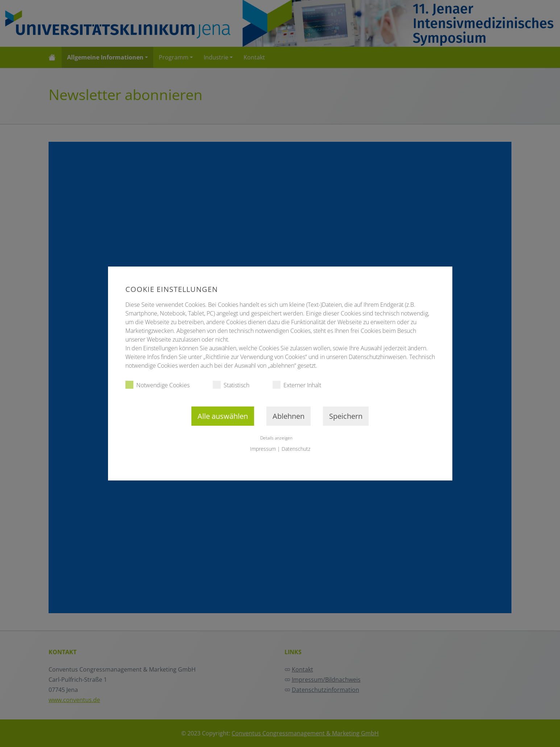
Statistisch (231, 385)
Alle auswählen (223, 416)
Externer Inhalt (297, 385)
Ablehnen (289, 416)
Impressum (263, 449)
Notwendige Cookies (157, 385)
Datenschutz (296, 449)
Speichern (346, 416)
